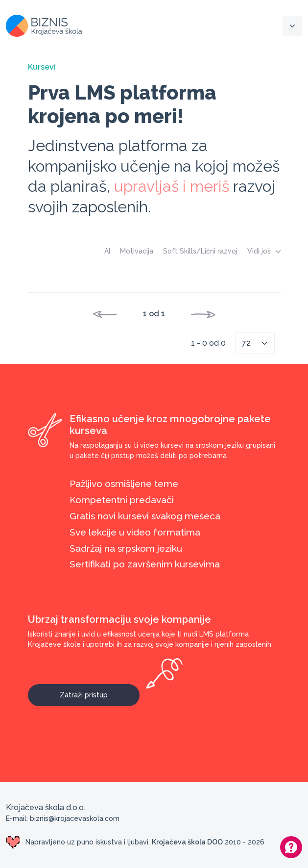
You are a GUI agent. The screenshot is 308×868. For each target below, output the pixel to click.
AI (107, 251)
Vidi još (264, 251)
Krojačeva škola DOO (187, 842)
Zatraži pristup (100, 691)
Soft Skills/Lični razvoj (200, 251)
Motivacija (137, 251)
